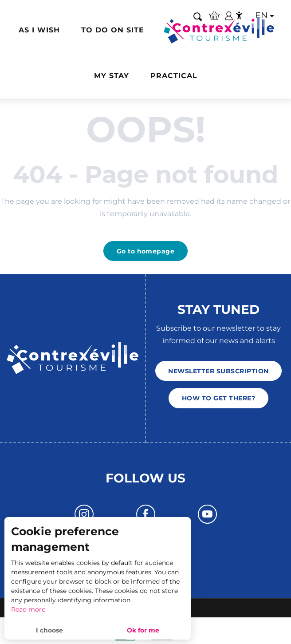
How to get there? (218, 398)
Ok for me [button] (143, 630)
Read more (28, 609)
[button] (39, 30)
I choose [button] (49, 630)
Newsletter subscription (218, 371)
